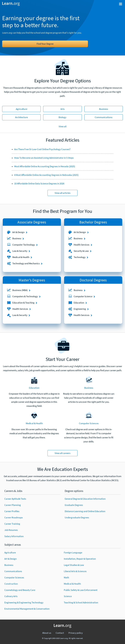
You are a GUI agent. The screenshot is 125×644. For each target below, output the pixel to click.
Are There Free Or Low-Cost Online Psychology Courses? (42, 149)
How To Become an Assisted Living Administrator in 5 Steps (44, 158)
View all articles (63, 193)
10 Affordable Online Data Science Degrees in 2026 (39, 183)
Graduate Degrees (74, 505)
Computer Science (83, 296)
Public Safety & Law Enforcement (81, 590)
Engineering (80, 309)
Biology (62, 117)
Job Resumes (11, 530)
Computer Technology (24, 245)
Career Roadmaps (14, 517)
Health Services (82, 245)
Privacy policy (76, 633)
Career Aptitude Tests (15, 499)
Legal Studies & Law (74, 565)
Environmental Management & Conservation (27, 609)
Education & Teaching (23, 303)
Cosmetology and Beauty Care (20, 590)
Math (66, 577)
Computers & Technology (25, 296)
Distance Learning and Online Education (85, 511)
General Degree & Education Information (85, 499)
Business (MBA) (20, 290)
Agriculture (22, 109)
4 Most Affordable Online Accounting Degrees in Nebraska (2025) (46, 175)
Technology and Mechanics (26, 263)
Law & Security (20, 251)
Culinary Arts (11, 596)
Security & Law (81, 251)
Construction (11, 584)
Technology (80, 257)
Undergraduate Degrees (77, 517)
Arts (63, 109)
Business (104, 109)
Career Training (12, 524)
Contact (60, 633)
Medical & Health (21, 257)
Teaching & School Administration (81, 602)
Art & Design (18, 232)
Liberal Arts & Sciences (75, 571)
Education (79, 303)
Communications (104, 117)
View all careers (63, 453)
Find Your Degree (45, 44)
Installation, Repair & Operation (80, 559)
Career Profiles (12, 511)
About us (47, 633)
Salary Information (14, 536)
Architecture (21, 117)
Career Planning (13, 505)
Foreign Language (73, 552)
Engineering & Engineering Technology (24, 602)
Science (68, 596)
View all (63, 126)
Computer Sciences (89, 423)
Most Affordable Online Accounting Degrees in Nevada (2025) (45, 166)
